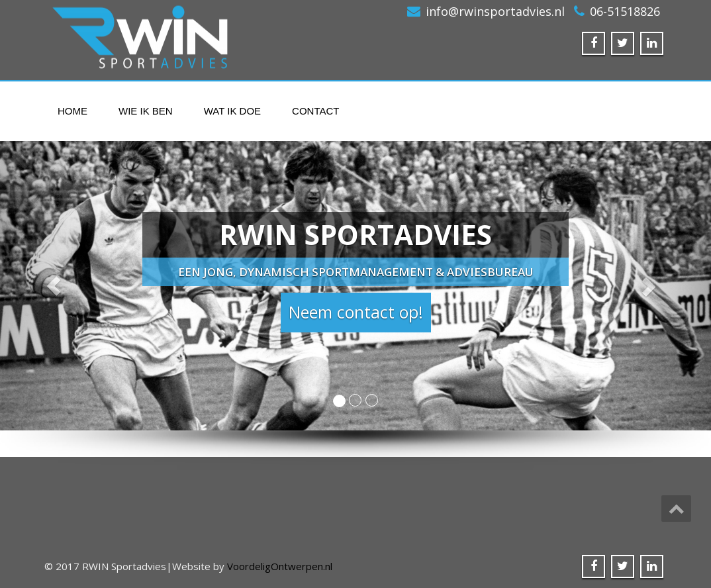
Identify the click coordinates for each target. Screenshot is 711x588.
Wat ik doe (232, 111)
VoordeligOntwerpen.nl (280, 566)
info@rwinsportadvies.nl (495, 11)
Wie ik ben (146, 111)
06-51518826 (625, 11)
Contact (315, 111)
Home (72, 111)
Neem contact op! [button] (356, 312)
